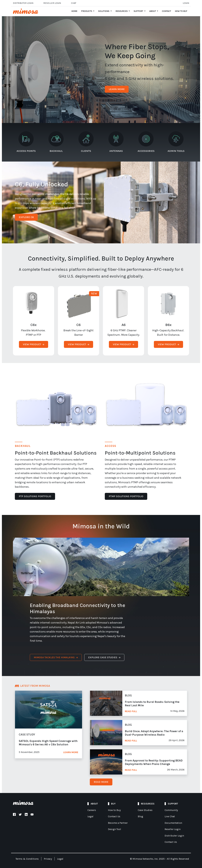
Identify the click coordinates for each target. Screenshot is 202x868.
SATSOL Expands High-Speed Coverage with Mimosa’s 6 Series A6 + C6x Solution (48, 743)
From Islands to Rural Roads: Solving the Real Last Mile (152, 704)
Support (173, 804)
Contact (166, 11)
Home (74, 11)
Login (186, 3)
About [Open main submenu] (153, 11)
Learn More (71, 752)
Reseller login (52, 3)
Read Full (131, 711)
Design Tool (114, 829)
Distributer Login (23, 3)
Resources (148, 804)
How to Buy (181, 11)
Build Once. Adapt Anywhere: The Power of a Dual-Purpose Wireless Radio (154, 733)
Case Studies (145, 810)
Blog (140, 816)
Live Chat (170, 816)
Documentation (173, 823)
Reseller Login (173, 829)
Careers (92, 810)
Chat (74, 3)
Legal (90, 816)
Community (171, 810)
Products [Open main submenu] (87, 11)
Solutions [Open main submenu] (104, 11)
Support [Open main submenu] (139, 11)
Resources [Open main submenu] (122, 11)
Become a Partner (118, 823)
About (94, 804)
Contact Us (114, 816)
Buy (113, 804)
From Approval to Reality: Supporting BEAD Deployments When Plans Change (154, 762)
